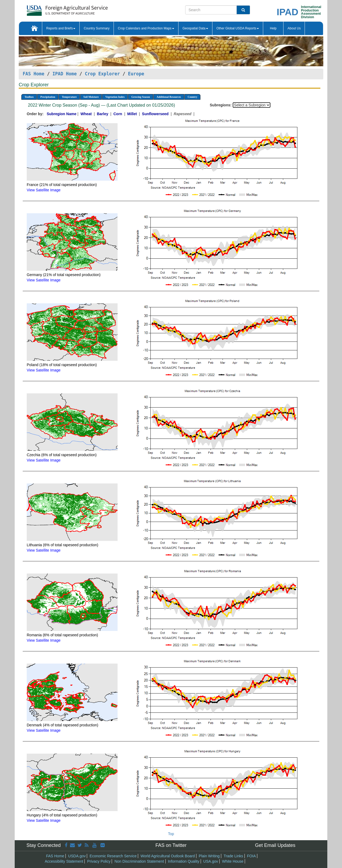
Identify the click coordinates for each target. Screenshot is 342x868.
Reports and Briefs (61, 28)
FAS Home (34, 74)
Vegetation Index (115, 97)
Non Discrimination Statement (139, 861)
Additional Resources (169, 97)
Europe (136, 74)
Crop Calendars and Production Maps (146, 28)
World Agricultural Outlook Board (168, 856)
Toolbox (29, 97)
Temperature (69, 97)
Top (171, 834)
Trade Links (233, 856)
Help (273, 28)
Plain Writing (209, 856)
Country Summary (97, 28)
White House (233, 861)
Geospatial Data (195, 28)
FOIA (252, 856)
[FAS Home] (54, 9)
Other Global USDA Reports (238, 28)
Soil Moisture (91, 97)
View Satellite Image (44, 190)
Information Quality (184, 861)
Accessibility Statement (64, 861)
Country (192, 97)
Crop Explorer (102, 74)
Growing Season (141, 97)
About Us (294, 28)
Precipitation (48, 97)
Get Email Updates (275, 845)
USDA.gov (77, 856)
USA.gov (211, 861)
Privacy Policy (99, 861)
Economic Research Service (113, 856)
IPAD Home (65, 74)
